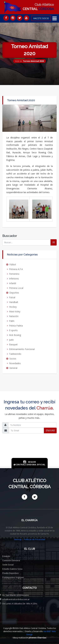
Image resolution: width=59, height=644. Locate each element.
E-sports (13, 330)
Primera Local (16, 288)
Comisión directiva (11, 560)
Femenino (14, 274)
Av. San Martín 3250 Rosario (16, 595)
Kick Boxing (15, 335)
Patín (12, 321)
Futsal (12, 297)
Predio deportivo (10, 573)
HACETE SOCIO (41, 18)
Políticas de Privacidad (34, 539)
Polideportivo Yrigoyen (13, 577)
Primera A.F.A (16, 269)
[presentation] (30, 451)
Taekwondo (15, 354)
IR (54, 242)
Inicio (17, 61)
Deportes (14, 293)
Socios (13, 359)
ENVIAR (50, 430)
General (13, 368)
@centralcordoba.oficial (29, 465)
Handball (14, 302)
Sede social (8, 565)
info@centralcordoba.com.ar (16, 599)
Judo (11, 340)
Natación (14, 316)
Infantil (13, 283)
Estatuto (6, 556)
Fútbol (13, 264)
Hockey (13, 307)
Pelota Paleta (16, 326)
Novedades (15, 363)
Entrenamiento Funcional (22, 349)
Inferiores (14, 279)
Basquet (13, 344)
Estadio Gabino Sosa (12, 569)
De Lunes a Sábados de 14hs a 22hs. (20, 604)
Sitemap (18, 539)
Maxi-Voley (15, 311)
